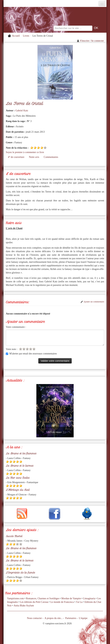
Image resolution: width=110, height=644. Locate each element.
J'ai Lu (79, 602)
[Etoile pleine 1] (32, 148)
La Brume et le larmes (20, 466)
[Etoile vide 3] (27, 349)
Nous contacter (34, 618)
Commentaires (51, 157)
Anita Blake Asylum (24, 606)
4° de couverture (16, 157)
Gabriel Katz (22, 111)
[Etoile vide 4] (31, 349)
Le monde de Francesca (62, 602)
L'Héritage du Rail (18, 490)
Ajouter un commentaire (92, 302)
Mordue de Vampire (71, 598)
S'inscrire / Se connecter (90, 41)
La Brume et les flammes (21, 453)
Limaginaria (89, 598)
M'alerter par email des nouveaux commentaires (31, 354)
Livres (26, 36)
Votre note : (12, 349)
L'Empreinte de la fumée (20, 573)
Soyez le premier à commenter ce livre (25, 152)
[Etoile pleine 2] (35, 148)
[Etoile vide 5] (45, 148)
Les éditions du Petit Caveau (34, 602)
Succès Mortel (14, 536)
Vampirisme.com (15, 598)
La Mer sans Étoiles (18, 478)
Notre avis (34, 157)
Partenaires (71, 618)
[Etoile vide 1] (21, 349)
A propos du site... (53, 618)
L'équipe (83, 618)
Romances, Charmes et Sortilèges (43, 598)
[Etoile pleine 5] (21, 462)
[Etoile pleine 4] (42, 148)
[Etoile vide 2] (24, 349)
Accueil (16, 36)
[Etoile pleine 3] (38, 148)
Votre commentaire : (16, 327)
